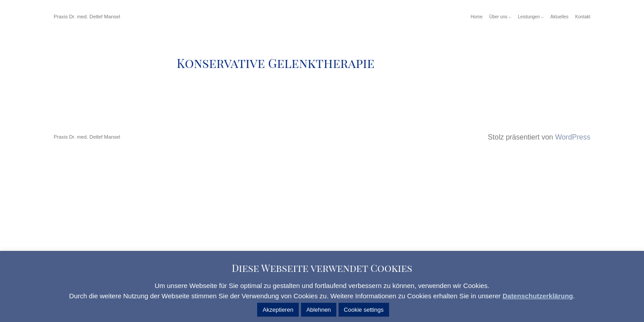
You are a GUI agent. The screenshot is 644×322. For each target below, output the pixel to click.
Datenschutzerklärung (538, 296)
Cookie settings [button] (364, 310)
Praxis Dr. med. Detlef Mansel (87, 17)
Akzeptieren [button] (278, 310)
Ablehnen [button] (319, 310)
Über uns (498, 17)
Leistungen (529, 17)
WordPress (573, 137)
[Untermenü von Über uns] (510, 17)
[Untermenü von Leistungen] (542, 17)
